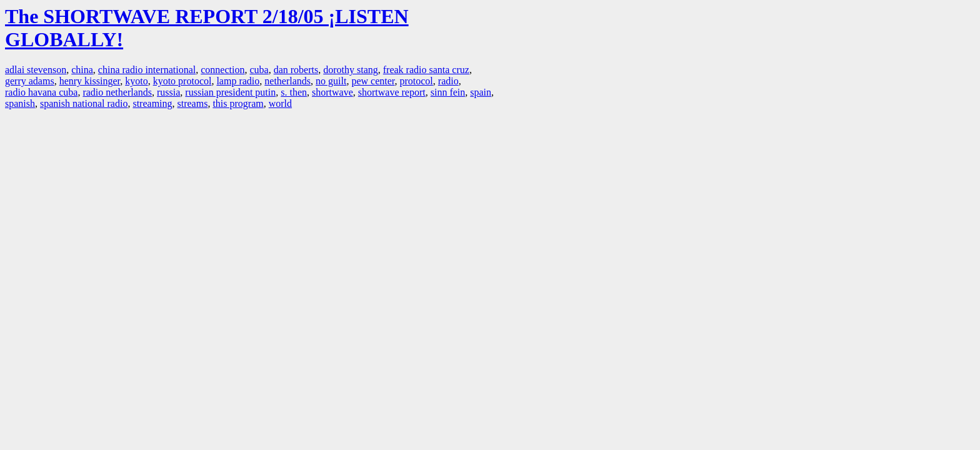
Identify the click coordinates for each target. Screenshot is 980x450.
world (280, 103)
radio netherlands (117, 92)
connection (222, 70)
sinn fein (448, 92)
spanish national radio (84, 103)
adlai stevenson (36, 70)
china (82, 70)
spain (481, 92)
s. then (294, 92)
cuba (259, 70)
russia (168, 92)
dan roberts (296, 70)
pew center (373, 81)
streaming (152, 103)
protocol (416, 81)
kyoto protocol (182, 81)
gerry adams (30, 81)
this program (238, 103)
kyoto (136, 81)
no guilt (331, 81)
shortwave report (392, 92)
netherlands (287, 81)
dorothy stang (351, 70)
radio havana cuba (41, 92)
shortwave (332, 92)
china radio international (147, 70)
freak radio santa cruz (426, 70)
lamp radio (238, 81)
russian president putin (230, 92)
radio (448, 81)
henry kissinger (90, 81)
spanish (20, 103)
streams (193, 103)
